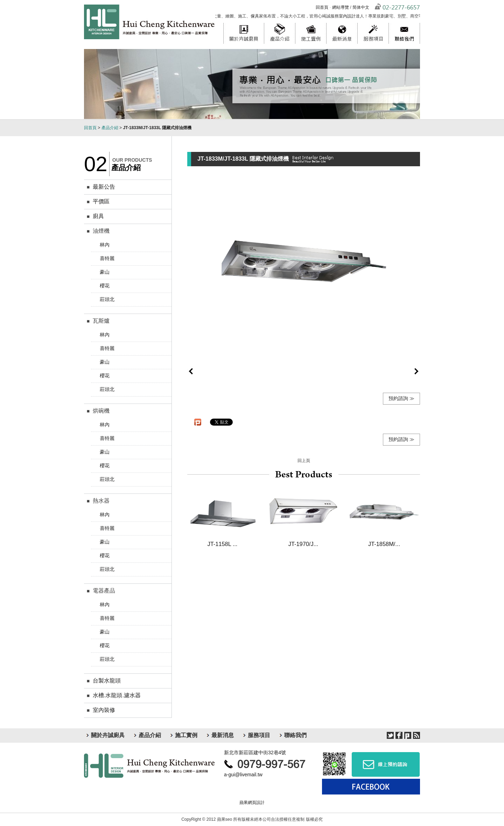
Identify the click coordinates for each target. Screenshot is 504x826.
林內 (105, 245)
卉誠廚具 (150, 765)
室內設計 (350, 16)
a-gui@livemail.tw (243, 775)
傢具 (258, 16)
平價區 (101, 201)
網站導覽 (341, 7)
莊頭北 (107, 299)
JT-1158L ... (223, 544)
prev (191, 371)
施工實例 (311, 23)
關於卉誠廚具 (244, 23)
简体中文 (361, 7)
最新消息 (342, 23)
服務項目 (373, 23)
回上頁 (304, 461)
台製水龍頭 (107, 681)
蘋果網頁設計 (252, 803)
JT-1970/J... (303, 544)
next (416, 371)
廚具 (98, 216)
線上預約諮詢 (386, 764)
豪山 (105, 272)
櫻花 (105, 286)
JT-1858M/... (384, 544)
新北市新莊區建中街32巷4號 (255, 752)
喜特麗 (107, 258)
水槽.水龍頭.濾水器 (117, 695)
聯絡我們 (404, 23)
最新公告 (104, 187)
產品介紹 (279, 23)
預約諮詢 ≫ (401, 398)
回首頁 (322, 7)
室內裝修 (104, 710)
